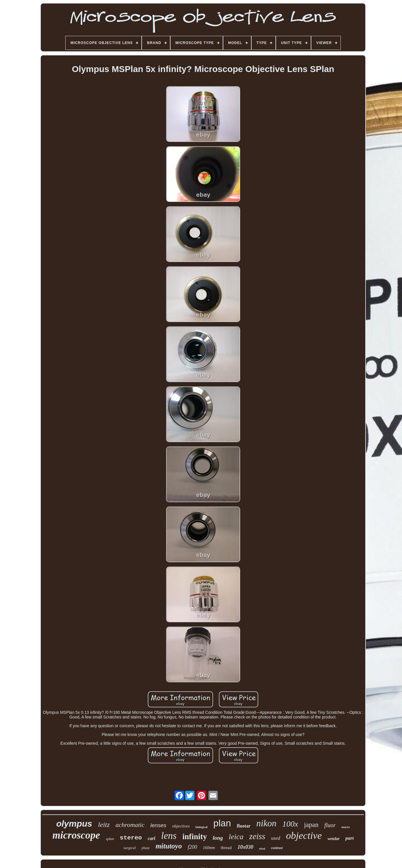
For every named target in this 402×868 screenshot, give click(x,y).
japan (311, 825)
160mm (209, 848)
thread (226, 848)
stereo (131, 838)
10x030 (245, 847)
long (218, 838)
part (350, 838)
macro (346, 827)
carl (152, 838)
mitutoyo (169, 846)
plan (222, 823)
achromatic (130, 825)
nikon (266, 823)
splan (110, 839)
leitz (104, 825)
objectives (181, 826)
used (276, 838)
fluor (330, 825)
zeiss (257, 836)
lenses (158, 825)
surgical (130, 848)
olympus (74, 824)
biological (202, 827)
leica (236, 837)
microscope (76, 835)
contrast (277, 848)
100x (290, 824)
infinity (195, 837)
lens (169, 836)
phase (146, 848)
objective (304, 836)
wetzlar (334, 839)
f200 (192, 847)
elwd (262, 848)
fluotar (244, 826)
